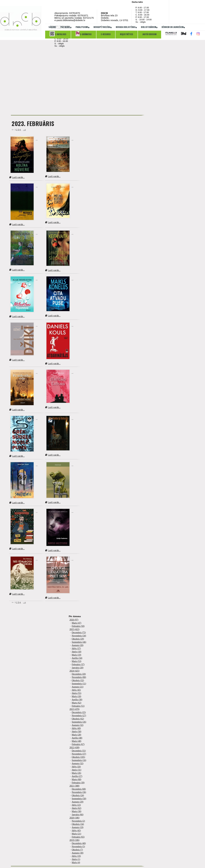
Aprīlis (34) (77, 658)
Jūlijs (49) (76, 728)
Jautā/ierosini (150, 34)
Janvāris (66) (78, 815)
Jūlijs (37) (76, 648)
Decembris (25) (79, 712)
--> (25, 130)
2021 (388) (74, 786)
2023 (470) (74, 709)
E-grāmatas (84, 34)
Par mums (66, 27)
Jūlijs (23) (76, 805)
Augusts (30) (78, 853)
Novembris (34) (79, 636)
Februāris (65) (78, 837)
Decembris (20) (79, 674)
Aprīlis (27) (77, 776)
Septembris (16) (79, 760)
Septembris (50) (79, 799)
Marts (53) (77, 661)
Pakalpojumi (82, 27)
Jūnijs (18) (77, 652)
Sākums (52, 27)
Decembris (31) (79, 751)
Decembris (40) (79, 843)
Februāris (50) (78, 626)
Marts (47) (77, 623)
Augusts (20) (78, 645)
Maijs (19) (76, 655)
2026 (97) (74, 620)
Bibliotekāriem (149, 27)
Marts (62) (77, 703)
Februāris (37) (78, 664)
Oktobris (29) (78, 639)
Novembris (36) (79, 792)
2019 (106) (74, 840)
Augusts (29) (78, 802)
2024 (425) (74, 671)
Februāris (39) (78, 783)
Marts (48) (77, 741)
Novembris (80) (79, 677)
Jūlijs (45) (76, 690)
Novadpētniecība (103, 27)
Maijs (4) (76, 862)
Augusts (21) (78, 687)
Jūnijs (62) (77, 808)
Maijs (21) (76, 834)
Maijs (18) (76, 696)
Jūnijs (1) (76, 859)
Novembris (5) (78, 847)
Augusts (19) (78, 827)
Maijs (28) (76, 735)
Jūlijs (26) (76, 767)
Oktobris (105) (78, 757)
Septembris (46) (79, 642)
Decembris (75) (79, 633)
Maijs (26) (76, 773)
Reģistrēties (127, 34)
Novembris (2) (78, 821)
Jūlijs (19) (76, 856)
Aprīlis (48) (77, 738)
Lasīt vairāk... (17, 177)
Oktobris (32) (78, 680)
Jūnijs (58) (77, 732)
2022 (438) (74, 748)
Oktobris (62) (78, 719)
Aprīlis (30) (77, 700)
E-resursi (106, 34)
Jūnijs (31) (77, 770)
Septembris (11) (79, 684)
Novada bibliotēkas (126, 27)
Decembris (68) (79, 789)
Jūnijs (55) (77, 693)
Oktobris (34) (78, 824)
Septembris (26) (79, 722)
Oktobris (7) (77, 850)
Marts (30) (77, 811)
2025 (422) (74, 629)
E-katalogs (58, 34)
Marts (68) (77, 779)
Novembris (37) (79, 754)
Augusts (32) (78, 725)
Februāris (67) (78, 744)
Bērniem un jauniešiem (173, 27)
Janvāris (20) (78, 668)
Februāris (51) (78, 706)
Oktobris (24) (78, 795)
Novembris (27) (79, 716)
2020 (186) (74, 818)
